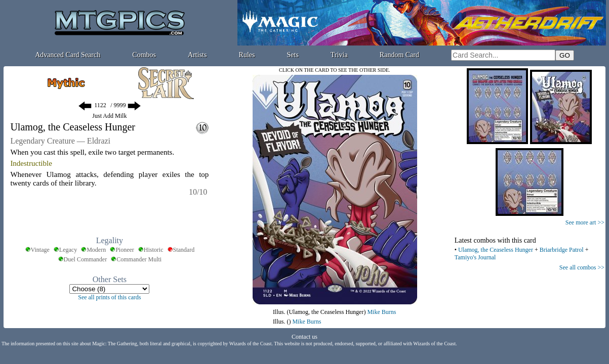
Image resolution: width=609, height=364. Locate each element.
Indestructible (31, 163)
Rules (247, 55)
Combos (144, 55)
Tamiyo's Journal (475, 257)
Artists (197, 55)
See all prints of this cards (109, 297)
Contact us (304, 337)
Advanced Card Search (68, 55)
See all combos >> (582, 267)
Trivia (339, 55)
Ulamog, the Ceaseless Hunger (496, 250)
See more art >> (585, 222)
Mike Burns (381, 312)
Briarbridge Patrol (562, 250)
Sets (293, 55)
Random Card (399, 55)
